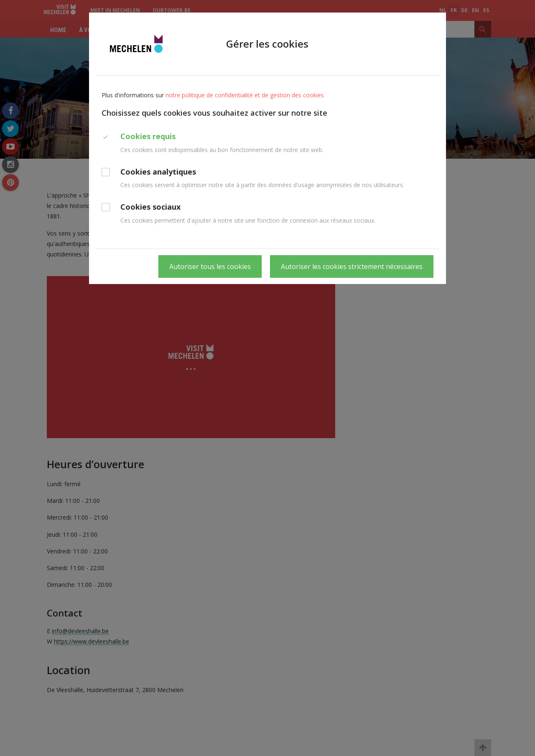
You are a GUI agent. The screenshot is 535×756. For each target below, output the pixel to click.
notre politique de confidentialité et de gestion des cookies (245, 95)
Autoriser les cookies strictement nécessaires (352, 266)
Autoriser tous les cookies (210, 266)
